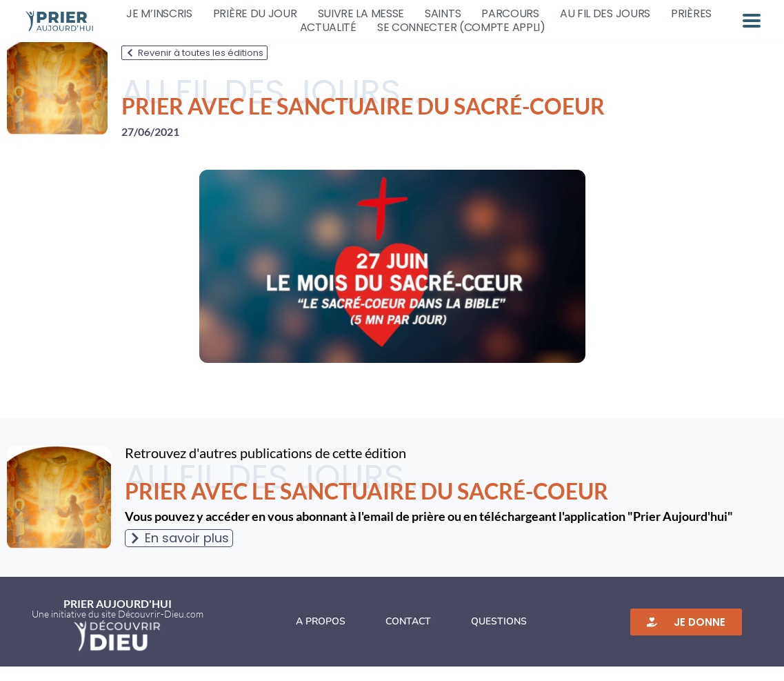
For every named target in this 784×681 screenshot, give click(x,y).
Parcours (510, 14)
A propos (321, 636)
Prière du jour (255, 14)
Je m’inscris (159, 14)
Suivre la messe (361, 14)
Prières (691, 14)
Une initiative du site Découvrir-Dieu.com (118, 628)
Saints (443, 14)
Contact (408, 636)
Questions (499, 636)
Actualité (328, 28)
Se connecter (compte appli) (461, 28)
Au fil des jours (605, 14)
